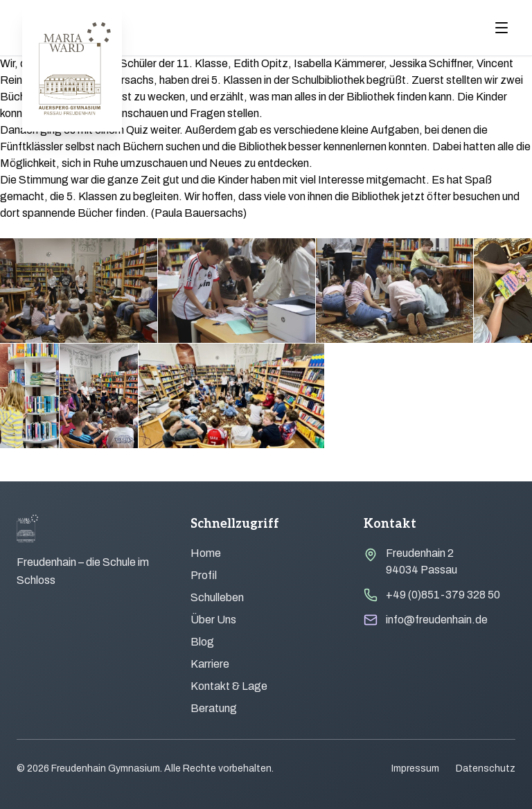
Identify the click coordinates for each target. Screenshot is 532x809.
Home (206, 553)
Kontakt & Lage (229, 686)
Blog (202, 642)
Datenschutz (486, 768)
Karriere (210, 664)
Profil (204, 575)
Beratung (214, 708)
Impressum (415, 768)
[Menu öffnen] (502, 28)
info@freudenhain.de (437, 620)
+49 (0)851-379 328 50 (443, 595)
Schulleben (217, 597)
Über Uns (213, 620)
